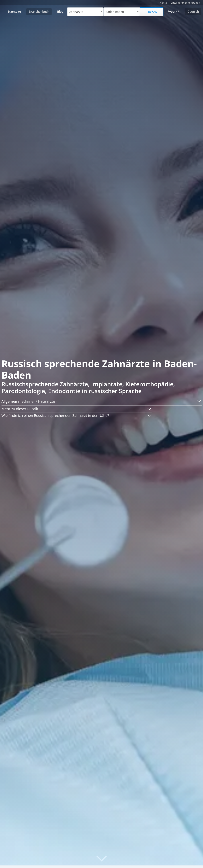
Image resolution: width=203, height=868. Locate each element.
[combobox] (86, 12)
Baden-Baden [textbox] (115, 12)
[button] (198, 401)
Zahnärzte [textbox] (76, 12)
